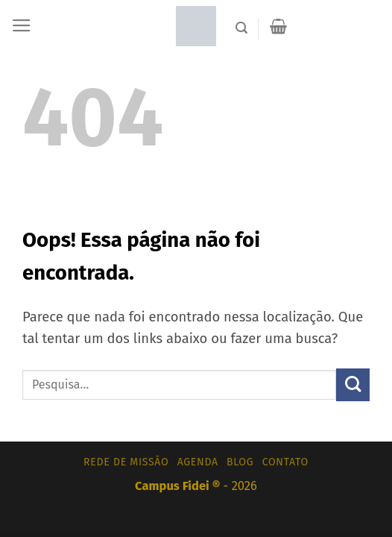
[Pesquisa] (241, 28)
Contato (285, 462)
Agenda (198, 462)
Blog (240, 462)
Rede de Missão (126, 462)
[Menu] (22, 26)
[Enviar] (353, 385)
